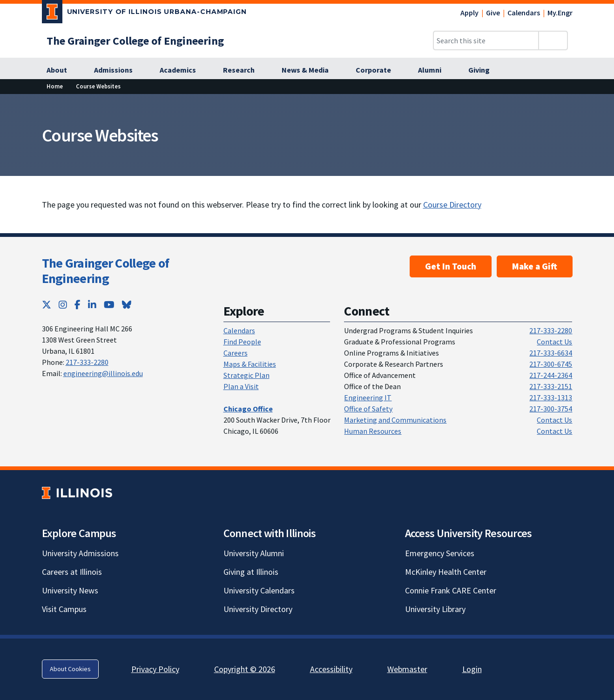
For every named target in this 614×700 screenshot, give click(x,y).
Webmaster (407, 669)
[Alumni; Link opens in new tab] (435, 70)
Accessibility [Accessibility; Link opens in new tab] (331, 669)
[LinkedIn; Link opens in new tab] (92, 305)
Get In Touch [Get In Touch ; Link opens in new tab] (451, 266)
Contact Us (554, 342)
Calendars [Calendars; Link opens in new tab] (524, 13)
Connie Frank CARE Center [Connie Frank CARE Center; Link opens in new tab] (451, 590)
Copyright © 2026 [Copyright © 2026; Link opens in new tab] (245, 669)
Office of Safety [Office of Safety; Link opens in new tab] (368, 409)
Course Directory (452, 205)
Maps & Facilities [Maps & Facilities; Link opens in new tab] (250, 364)
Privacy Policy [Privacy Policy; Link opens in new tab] (155, 669)
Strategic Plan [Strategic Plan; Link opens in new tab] (246, 375)
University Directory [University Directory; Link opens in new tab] (258, 609)
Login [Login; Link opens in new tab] (472, 669)
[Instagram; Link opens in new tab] (63, 305)
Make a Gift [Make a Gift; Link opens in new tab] (535, 266)
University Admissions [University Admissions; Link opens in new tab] (80, 553)
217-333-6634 (551, 353)
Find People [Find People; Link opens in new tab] (242, 342)
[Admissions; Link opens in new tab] (118, 70)
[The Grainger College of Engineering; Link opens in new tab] (135, 41)
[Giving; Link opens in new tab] (484, 70)
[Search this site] (486, 40)
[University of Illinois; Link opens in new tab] (77, 493)
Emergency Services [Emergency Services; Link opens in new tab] (440, 553)
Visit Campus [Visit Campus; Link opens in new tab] (64, 609)
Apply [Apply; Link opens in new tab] (469, 13)
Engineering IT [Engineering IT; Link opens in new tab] (368, 397)
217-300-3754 (551, 409)
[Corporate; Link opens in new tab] (378, 70)
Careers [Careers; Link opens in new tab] (236, 353)
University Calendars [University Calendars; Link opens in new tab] (259, 590)
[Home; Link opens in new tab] (55, 86)
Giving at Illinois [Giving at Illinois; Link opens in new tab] (251, 572)
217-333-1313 (551, 397)
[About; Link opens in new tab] (62, 70)
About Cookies (70, 669)
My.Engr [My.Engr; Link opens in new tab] (560, 13)
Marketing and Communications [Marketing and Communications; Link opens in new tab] (395, 420)
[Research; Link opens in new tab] (244, 70)
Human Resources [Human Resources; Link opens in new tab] (373, 431)
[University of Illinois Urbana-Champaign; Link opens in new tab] (145, 13)
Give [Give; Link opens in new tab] (493, 13)
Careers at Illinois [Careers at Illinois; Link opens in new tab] (72, 572)
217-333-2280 (87, 362)
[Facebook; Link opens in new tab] (78, 305)
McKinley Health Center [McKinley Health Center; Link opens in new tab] (446, 572)
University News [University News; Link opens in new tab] (70, 590)
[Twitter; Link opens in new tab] (47, 305)
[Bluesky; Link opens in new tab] (127, 305)
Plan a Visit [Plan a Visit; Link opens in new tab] (241, 386)
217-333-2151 (551, 386)
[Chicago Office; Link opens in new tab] (248, 409)
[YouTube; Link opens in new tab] (109, 305)
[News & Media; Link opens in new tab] (310, 70)
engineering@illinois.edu (103, 373)
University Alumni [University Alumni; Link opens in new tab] (254, 553)
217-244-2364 (551, 375)
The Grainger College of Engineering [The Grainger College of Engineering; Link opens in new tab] (106, 271)
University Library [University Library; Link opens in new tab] (435, 609)
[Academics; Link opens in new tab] (183, 70)
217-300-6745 (551, 364)
